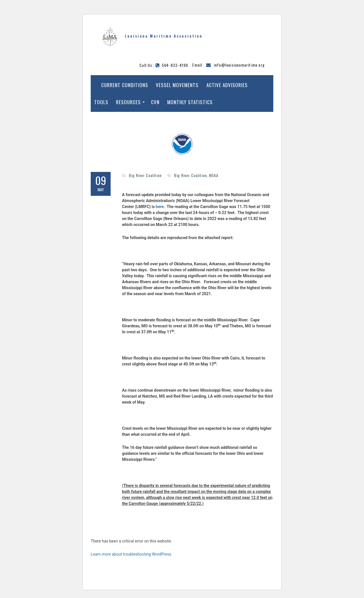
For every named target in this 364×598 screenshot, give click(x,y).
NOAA (214, 175)
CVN (155, 102)
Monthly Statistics (190, 102)
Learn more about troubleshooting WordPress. (132, 554)
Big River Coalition (145, 175)
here (160, 207)
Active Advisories (227, 85)
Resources (128, 102)
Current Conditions (125, 85)
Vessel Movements (177, 85)
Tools (101, 102)
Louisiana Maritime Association (164, 36)
